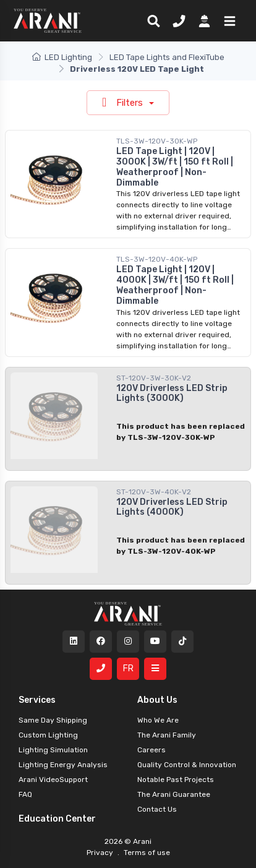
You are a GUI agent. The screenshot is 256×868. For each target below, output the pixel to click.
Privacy (101, 853)
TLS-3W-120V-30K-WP (157, 141)
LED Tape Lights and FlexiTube (167, 57)
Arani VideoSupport (53, 780)
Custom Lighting (48, 735)
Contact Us (157, 809)
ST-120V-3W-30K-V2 (154, 378)
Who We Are (158, 720)
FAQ (25, 794)
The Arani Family (167, 735)
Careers (151, 750)
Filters (124, 102)
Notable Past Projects (176, 780)
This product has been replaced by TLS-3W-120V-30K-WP (181, 432)
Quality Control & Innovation (187, 765)
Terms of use (146, 853)
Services (37, 700)
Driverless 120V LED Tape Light (137, 69)
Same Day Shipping (53, 720)
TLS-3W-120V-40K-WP (157, 259)
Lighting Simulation (53, 750)
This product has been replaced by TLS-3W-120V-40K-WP (181, 546)
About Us (157, 700)
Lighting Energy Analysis (63, 765)
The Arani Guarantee (174, 794)
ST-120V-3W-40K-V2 (154, 492)
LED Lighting (62, 57)
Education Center (57, 819)
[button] (227, 20)
